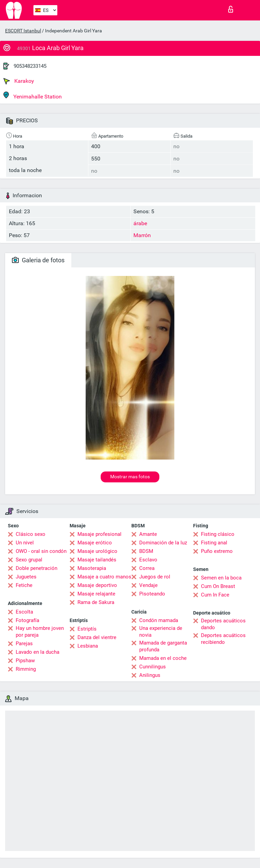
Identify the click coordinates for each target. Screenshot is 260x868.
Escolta (24, 612)
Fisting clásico (218, 534)
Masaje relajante (96, 594)
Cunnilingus (153, 667)
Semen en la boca (221, 578)
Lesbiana (88, 646)
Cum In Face (215, 595)
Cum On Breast (218, 586)
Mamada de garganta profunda (163, 646)
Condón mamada (159, 620)
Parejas (24, 644)
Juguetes (26, 577)
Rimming (26, 669)
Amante (148, 534)
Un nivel (25, 543)
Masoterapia (92, 568)
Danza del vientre (97, 637)
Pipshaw (25, 661)
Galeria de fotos (38, 260)
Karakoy (19, 81)
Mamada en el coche (163, 658)
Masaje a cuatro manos (104, 577)
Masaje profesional (99, 534)
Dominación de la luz (163, 543)
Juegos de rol (155, 577)
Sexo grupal (29, 560)
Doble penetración (37, 568)
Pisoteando (152, 594)
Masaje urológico (97, 551)
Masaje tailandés (97, 560)
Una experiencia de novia (161, 632)
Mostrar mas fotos (130, 477)
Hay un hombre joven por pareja (40, 632)
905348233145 (30, 66)
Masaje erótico (95, 543)
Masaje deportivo (97, 585)
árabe (140, 223)
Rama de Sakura (96, 602)
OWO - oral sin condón (41, 551)
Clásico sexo (31, 534)
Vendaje (148, 585)
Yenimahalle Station (33, 96)
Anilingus (150, 675)
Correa (147, 568)
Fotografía (27, 620)
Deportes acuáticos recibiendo (223, 639)
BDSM (146, 551)
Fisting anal (214, 543)
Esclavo (148, 560)
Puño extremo (217, 551)
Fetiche (24, 585)
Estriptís (87, 629)
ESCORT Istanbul (23, 31)
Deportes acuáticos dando (223, 624)
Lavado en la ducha (38, 652)
